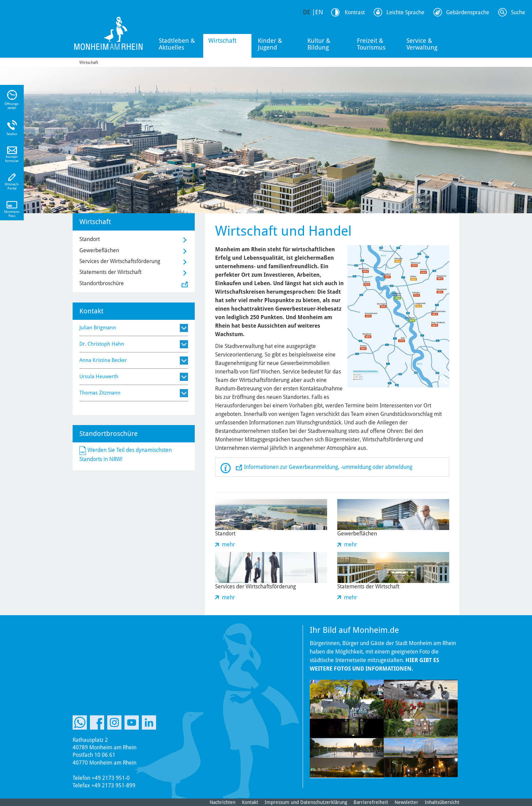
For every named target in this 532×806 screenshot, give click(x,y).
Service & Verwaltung (422, 44)
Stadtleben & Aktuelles (177, 44)
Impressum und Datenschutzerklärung (306, 802)
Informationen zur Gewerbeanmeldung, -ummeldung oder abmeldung (328, 467)
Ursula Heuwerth (99, 377)
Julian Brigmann (98, 328)
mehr (228, 544)
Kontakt (250, 802)
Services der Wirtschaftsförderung (120, 261)
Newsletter (406, 802)
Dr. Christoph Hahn (102, 344)
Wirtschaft (222, 41)
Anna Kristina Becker (103, 360)
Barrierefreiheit (371, 802)
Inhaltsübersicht (442, 802)
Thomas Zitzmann (100, 393)
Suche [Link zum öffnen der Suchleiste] (518, 12)
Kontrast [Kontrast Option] (355, 12)
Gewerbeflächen (99, 250)
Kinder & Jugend (270, 44)
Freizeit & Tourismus (371, 44)
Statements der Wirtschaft (110, 272)
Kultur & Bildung (319, 44)
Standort (90, 239)
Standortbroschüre (102, 283)
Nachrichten (223, 802)
